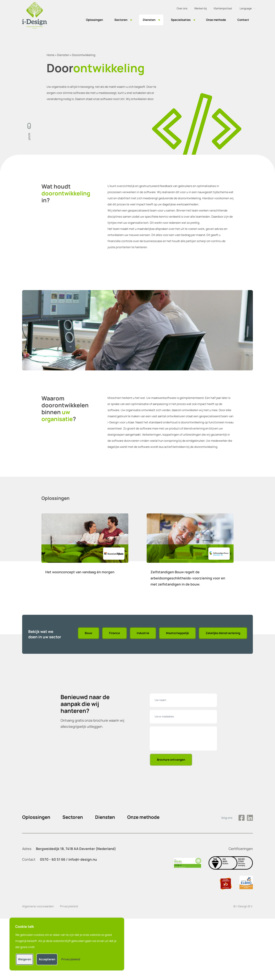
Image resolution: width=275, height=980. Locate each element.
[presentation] (184, 739)
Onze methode (216, 20)
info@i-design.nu (83, 859)
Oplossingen (94, 20)
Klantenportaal (223, 8)
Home (51, 55)
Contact (243, 20)
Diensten (149, 20)
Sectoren (121, 20)
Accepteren (47, 959)
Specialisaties (181, 20)
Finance (114, 633)
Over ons (182, 8)
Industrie (143, 633)
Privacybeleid (69, 906)
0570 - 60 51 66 (53, 859)
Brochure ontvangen (171, 760)
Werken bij (201, 8)
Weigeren (25, 959)
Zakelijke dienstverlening (223, 633)
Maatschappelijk (177, 633)
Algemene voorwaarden (38, 906)
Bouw (89, 633)
